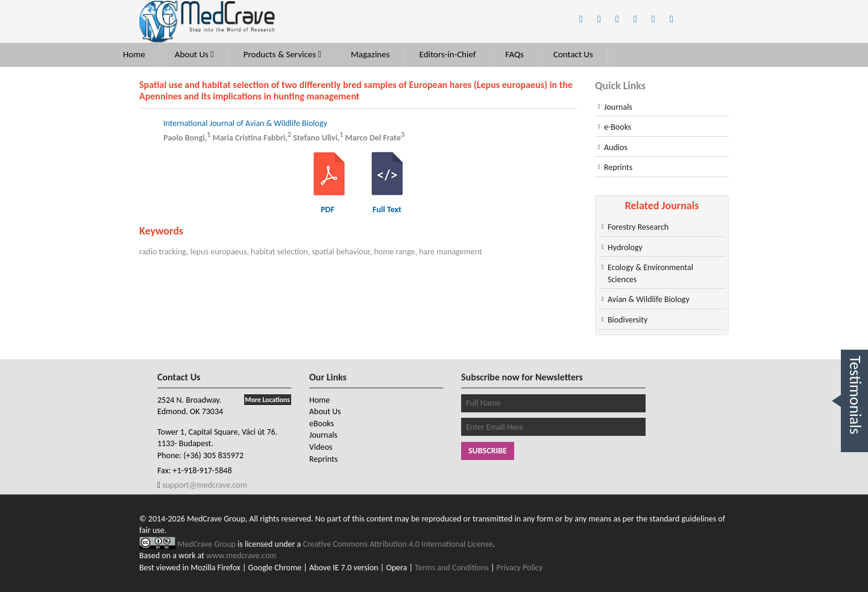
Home (134, 54)
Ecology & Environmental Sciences (650, 273)
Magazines (370, 54)
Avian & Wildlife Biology (649, 299)
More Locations (268, 400)
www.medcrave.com (241, 556)
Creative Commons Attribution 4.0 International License (398, 544)
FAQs (514, 54)
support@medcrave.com (204, 485)
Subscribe (488, 451)
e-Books (618, 127)
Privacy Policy (520, 568)
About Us (194, 54)
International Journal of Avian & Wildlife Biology (245, 123)
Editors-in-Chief (448, 54)
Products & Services (282, 54)
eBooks (322, 424)
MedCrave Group (207, 544)
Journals (618, 107)
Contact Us (573, 54)
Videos (321, 447)
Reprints (618, 167)
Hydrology (625, 247)
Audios (616, 147)
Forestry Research (638, 227)
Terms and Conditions (452, 568)
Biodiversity (627, 320)
